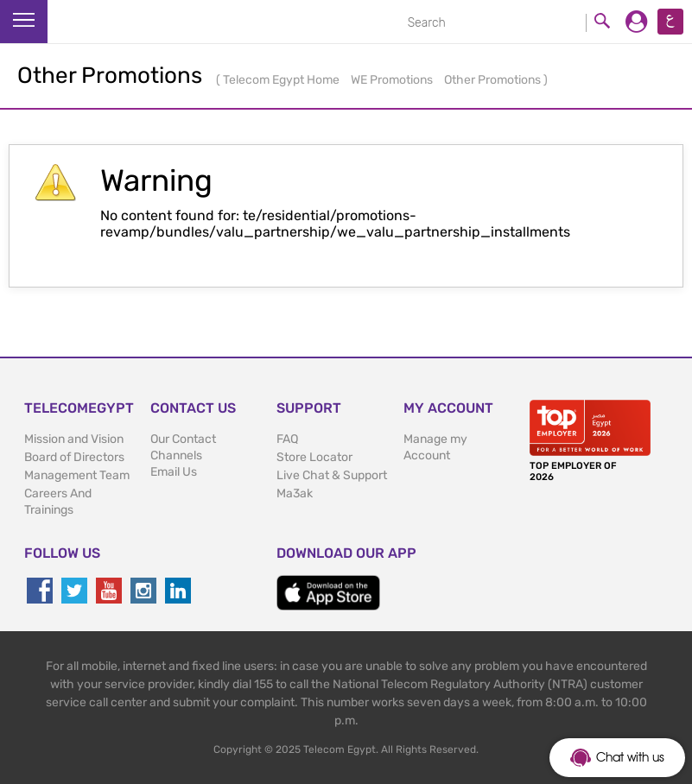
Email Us (174, 472)
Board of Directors (74, 457)
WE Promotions (393, 80)
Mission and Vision (74, 439)
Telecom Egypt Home (283, 80)
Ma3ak (295, 493)
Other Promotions (494, 80)
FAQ (287, 439)
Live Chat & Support (332, 475)
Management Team (77, 475)
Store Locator (314, 457)
